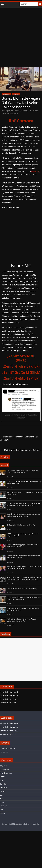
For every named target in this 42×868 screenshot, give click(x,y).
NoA (2, 799)
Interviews (4, 788)
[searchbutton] (40, 4)
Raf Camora (14, 114)
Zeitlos (2, 813)
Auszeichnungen (6, 773)
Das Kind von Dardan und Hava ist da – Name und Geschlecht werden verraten (23, 471)
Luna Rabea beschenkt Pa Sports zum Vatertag (22, 588)
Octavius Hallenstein (22, 111)
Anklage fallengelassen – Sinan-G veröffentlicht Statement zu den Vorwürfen (22, 620)
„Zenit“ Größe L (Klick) (21, 366)
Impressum (4, 752)
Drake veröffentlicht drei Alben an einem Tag (21, 525)
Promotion (4, 806)
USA (2, 809)
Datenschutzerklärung (8, 748)
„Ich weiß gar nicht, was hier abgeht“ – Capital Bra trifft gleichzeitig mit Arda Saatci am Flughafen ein (24, 504)
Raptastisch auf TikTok (8, 703)
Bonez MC (35, 111)
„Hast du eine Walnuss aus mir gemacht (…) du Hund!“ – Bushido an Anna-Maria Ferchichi (24, 515)
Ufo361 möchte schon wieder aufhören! (23, 450)
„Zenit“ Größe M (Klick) (21, 372)
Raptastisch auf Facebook (9, 692)
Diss (2, 780)
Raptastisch (6, 94)
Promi (2, 802)
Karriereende (6, 114)
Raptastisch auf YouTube (9, 699)
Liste (2, 795)
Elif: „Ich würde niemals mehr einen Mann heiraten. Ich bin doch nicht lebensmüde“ (24, 598)
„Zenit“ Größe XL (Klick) (21, 358)
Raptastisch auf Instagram (9, 696)
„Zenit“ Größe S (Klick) (21, 379)
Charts (2, 777)
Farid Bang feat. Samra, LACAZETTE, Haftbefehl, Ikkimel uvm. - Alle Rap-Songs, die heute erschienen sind (24, 578)
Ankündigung (5, 770)
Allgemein (16, 94)
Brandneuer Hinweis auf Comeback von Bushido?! (19, 438)
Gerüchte (3, 784)
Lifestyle (3, 791)
